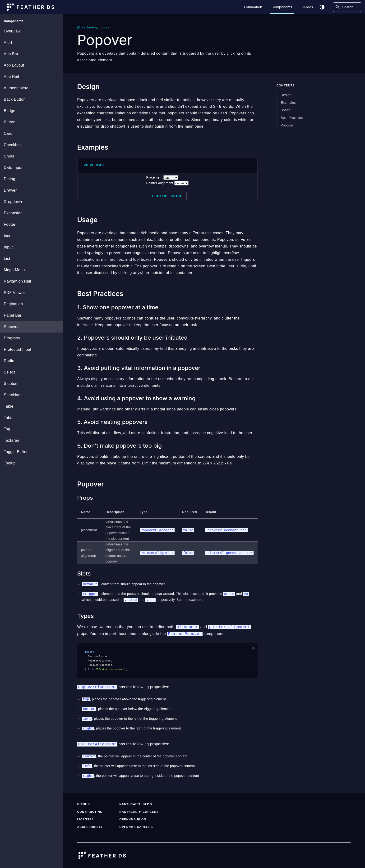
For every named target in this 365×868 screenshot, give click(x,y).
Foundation (253, 7)
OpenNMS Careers (136, 825)
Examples (288, 103)
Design (286, 95)
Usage (286, 110)
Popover (287, 125)
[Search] (347, 7)
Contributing (90, 810)
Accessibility (90, 825)
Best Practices (292, 118)
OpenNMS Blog (133, 817)
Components (282, 7)
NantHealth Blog (136, 802)
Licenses (86, 817)
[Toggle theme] (322, 7)
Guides (307, 7)
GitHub (84, 802)
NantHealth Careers (139, 810)
